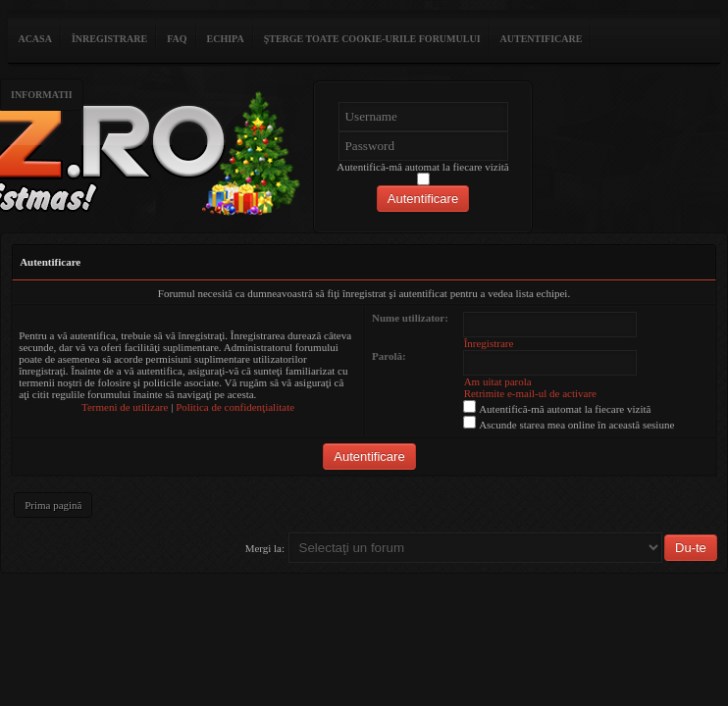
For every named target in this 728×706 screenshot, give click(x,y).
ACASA (34, 39)
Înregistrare (109, 39)
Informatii (42, 95)
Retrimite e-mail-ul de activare (530, 393)
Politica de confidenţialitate (235, 407)
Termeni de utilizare (125, 407)
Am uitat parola (498, 381)
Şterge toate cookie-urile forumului (372, 39)
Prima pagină (53, 505)
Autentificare (542, 39)
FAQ (177, 39)
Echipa (226, 39)
